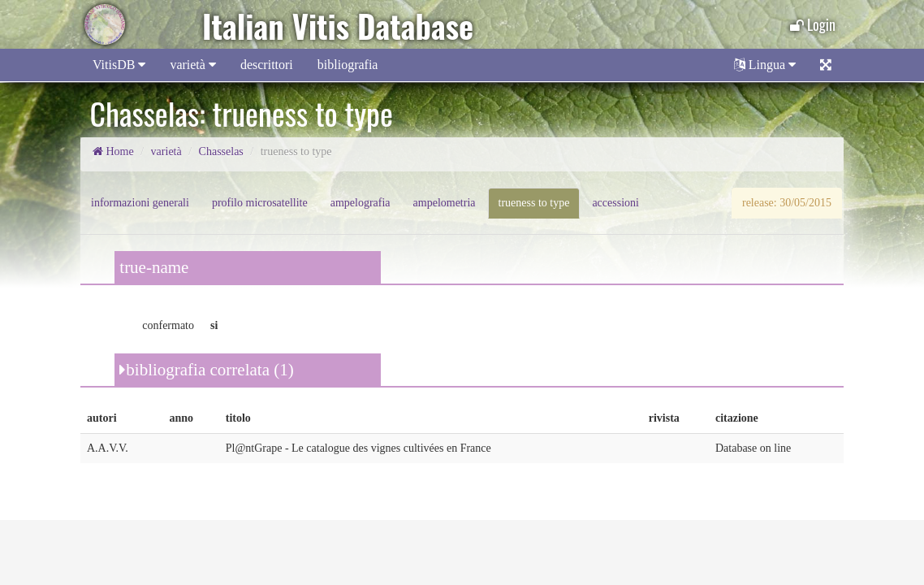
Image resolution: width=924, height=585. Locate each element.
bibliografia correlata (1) (206, 370)
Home (113, 152)
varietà (193, 65)
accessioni (615, 203)
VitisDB (119, 65)
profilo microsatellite (260, 203)
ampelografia (361, 203)
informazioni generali (140, 203)
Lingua (765, 65)
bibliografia (348, 65)
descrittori (267, 65)
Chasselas (221, 152)
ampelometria (445, 203)
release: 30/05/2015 (787, 203)
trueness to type (534, 203)
